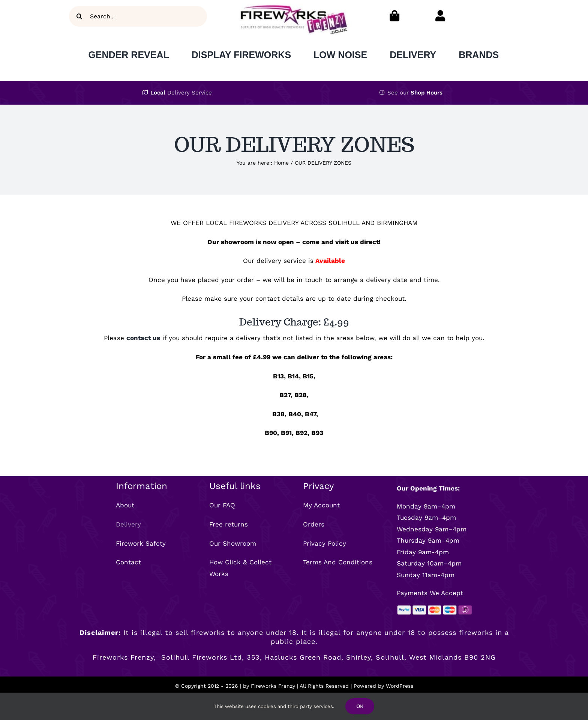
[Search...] (138, 16)
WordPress (400, 686)
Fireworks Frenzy (273, 686)
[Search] (79, 16)
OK (360, 706)
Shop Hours (427, 93)
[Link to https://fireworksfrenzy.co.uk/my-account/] (440, 16)
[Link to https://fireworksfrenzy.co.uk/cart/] (394, 16)
